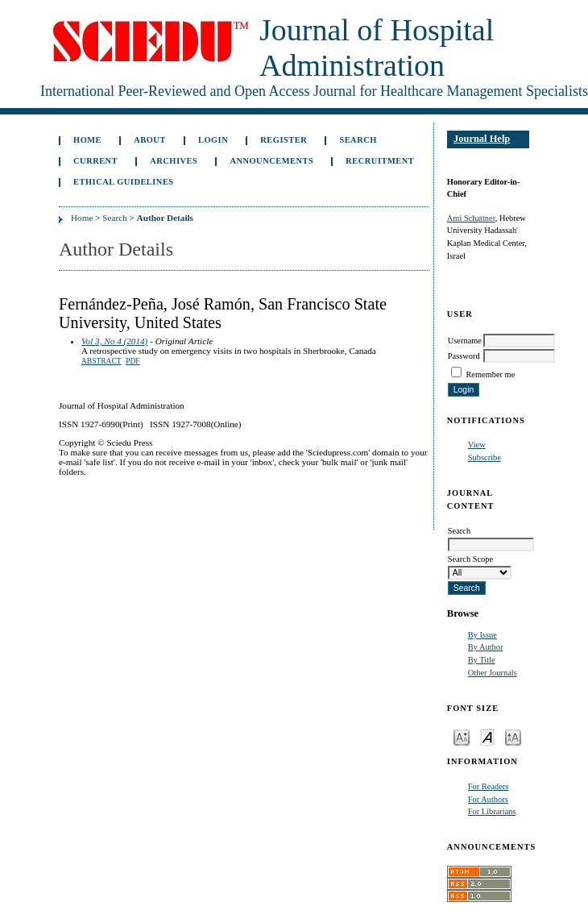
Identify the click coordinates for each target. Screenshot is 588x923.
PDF (133, 361)
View (477, 445)
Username (465, 341)
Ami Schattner (471, 218)
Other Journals (493, 673)
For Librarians (492, 811)
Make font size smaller (462, 736)
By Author (486, 647)
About (150, 140)
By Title (482, 660)
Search (358, 140)
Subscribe (484, 457)
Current (95, 161)
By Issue (482, 635)
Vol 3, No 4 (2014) (114, 341)
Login (213, 140)
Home (87, 140)
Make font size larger (513, 736)
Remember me (490, 374)
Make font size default (487, 736)
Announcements (271, 161)
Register (284, 140)
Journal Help (482, 139)
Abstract (101, 361)
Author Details (165, 218)
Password (464, 356)
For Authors (488, 799)
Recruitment (380, 161)
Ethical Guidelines (124, 182)
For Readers (489, 786)
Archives (174, 161)
